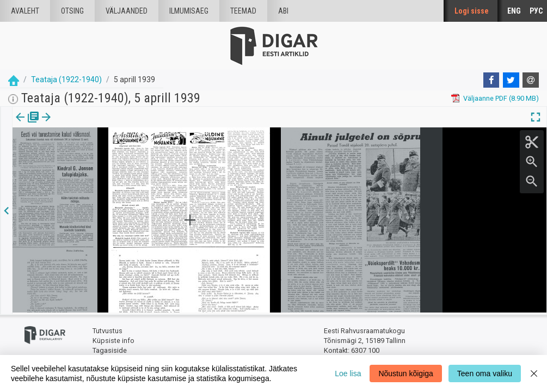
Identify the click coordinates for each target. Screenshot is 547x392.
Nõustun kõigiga (405, 373)
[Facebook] (491, 80)
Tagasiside (110, 349)
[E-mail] (531, 80)
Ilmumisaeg (189, 11)
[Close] (534, 373)
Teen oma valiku (485, 373)
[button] (74, 125)
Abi (283, 11)
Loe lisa (348, 373)
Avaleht (25, 11)
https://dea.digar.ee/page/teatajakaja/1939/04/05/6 (94, 155)
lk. (67, 125)
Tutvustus (107, 330)
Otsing (72, 11)
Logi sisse (472, 11)
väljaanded (127, 11)
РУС (536, 11)
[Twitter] (511, 80)
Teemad (243, 11)
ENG (514, 11)
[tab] (27, 125)
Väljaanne (27, 125)
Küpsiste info (113, 339)
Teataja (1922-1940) (66, 79)
